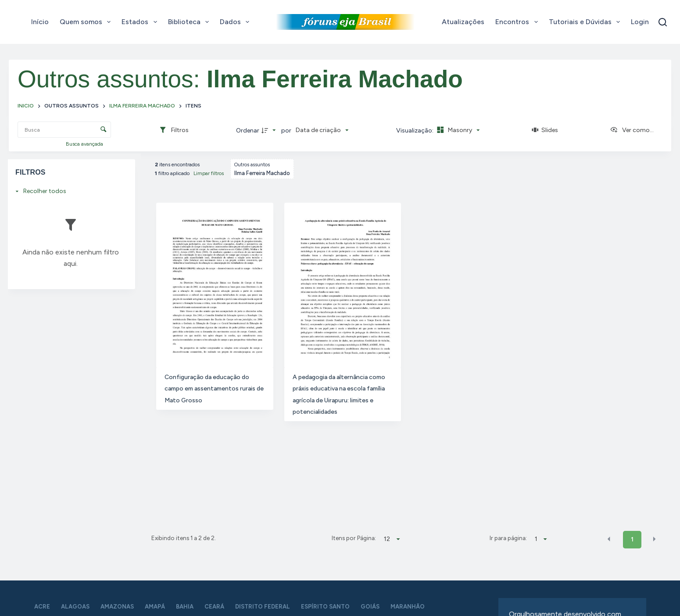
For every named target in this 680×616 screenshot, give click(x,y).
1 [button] (632, 539)
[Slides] (545, 130)
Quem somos (87, 22)
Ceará (214, 607)
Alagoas (75, 607)
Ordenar (248, 131)
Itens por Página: (354, 538)
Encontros (518, 22)
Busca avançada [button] (85, 144)
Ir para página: (508, 538)
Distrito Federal (263, 607)
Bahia (185, 607)
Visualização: (415, 131)
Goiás (370, 607)
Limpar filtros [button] (209, 173)
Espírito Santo (325, 607)
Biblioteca (190, 22)
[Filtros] (174, 130)
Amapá (155, 607)
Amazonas (117, 607)
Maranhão (408, 607)
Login (640, 22)
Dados (236, 22)
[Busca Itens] (64, 130)
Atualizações (463, 22)
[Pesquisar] (663, 22)
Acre (42, 607)
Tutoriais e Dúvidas (586, 22)
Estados (141, 22)
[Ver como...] (632, 130)
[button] (609, 539)
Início (40, 22)
